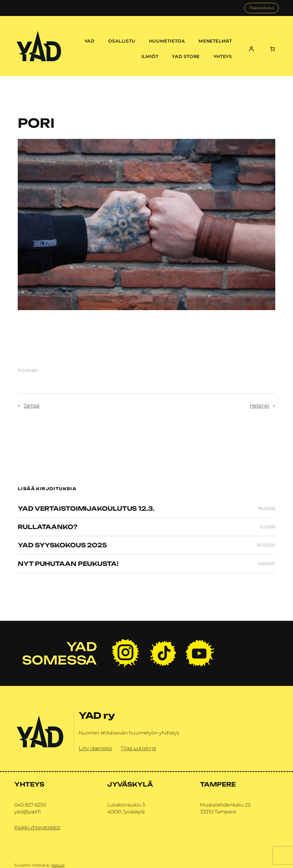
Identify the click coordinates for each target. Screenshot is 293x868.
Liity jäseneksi (95, 748)
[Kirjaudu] (251, 49)
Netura (58, 865)
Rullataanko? (47, 527)
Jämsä (32, 405)
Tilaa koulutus (262, 8)
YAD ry (97, 716)
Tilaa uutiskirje (138, 748)
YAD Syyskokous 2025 (62, 545)
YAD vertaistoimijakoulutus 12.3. (86, 509)
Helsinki (260, 405)
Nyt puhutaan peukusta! (68, 564)
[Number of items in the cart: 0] (273, 49)
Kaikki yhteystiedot (37, 827)
